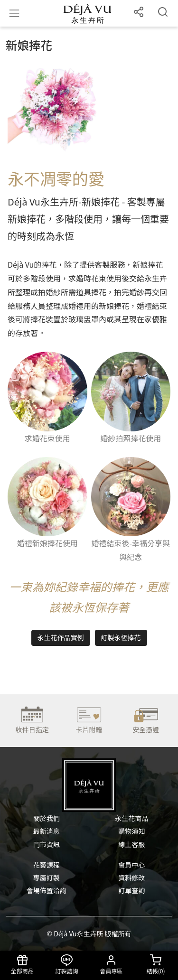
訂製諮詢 (67, 965)
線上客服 (131, 844)
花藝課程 (47, 865)
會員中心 (131, 865)
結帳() (156, 965)
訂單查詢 (131, 890)
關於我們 (47, 818)
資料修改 (131, 877)
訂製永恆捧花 (121, 637)
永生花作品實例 (61, 637)
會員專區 (112, 965)
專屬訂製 (47, 877)
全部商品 (22, 965)
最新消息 (47, 831)
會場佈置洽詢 (47, 890)
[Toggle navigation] (14, 13)
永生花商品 (131, 818)
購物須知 (131, 831)
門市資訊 (47, 844)
